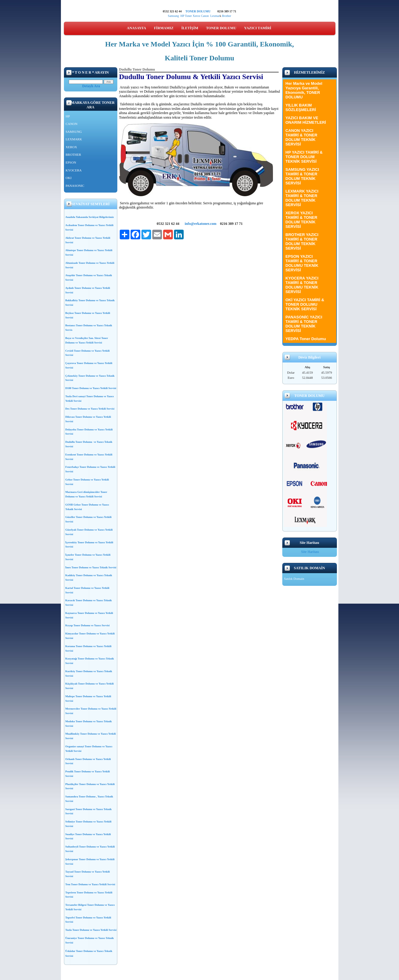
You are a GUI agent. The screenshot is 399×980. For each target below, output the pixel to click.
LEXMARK (74, 139)
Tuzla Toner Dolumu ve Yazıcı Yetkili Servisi (91, 930)
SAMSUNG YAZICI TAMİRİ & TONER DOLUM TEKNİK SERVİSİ (302, 176)
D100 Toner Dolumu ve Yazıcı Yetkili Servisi (91, 388)
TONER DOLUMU (198, 11)
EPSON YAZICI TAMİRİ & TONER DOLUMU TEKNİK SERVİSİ (302, 263)
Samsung (174, 16)
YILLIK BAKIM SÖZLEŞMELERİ (301, 107)
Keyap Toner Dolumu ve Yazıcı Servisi (88, 625)
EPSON (71, 162)
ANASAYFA (137, 28)
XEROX (71, 147)
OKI (69, 178)
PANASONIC (75, 186)
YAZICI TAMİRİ (258, 28)
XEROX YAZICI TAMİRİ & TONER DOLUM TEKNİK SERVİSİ (302, 220)
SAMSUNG (74, 132)
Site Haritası (310, 552)
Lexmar (215, 16)
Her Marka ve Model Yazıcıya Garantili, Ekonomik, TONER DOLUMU (304, 90)
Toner (188, 16)
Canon (206, 16)
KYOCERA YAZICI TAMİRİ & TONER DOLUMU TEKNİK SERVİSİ (302, 285)
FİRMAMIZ (164, 28)
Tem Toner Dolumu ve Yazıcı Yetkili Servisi (90, 884)
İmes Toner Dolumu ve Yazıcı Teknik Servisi (91, 567)
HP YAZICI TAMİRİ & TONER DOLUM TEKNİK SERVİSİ (304, 157)
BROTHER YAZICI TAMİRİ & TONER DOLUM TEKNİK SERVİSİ (302, 241)
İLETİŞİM (190, 28)
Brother (227, 16)
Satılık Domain (294, 579)
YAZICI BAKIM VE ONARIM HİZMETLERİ (306, 120)
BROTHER (73, 155)
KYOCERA (74, 170)
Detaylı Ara (91, 86)
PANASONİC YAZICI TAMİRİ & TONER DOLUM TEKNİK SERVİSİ (304, 324)
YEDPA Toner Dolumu (306, 339)
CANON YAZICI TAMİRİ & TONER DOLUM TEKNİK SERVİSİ (302, 137)
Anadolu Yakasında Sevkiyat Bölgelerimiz (90, 217)
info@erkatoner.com (200, 224)
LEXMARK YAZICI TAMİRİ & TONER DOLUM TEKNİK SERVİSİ (302, 198)
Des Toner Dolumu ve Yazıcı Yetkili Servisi (90, 409)
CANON (72, 124)
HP (182, 16)
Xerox (196, 16)
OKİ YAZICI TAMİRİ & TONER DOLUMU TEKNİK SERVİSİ (305, 304)
